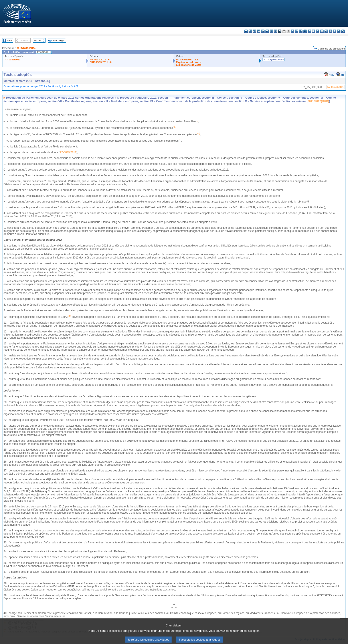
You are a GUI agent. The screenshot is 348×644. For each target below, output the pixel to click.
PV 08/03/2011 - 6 (100, 60)
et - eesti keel (267, 31)
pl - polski (318, 31)
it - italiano (292, 31)
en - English (276, 31)
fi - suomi (339, 31)
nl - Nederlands (313, 31)
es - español (250, 31)
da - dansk (259, 31)
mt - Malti (309, 31)
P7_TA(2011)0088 (274, 60)
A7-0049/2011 (13, 60)
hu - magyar (305, 31)
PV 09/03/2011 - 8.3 (187, 60)
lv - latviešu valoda (297, 31)
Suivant (38, 41)
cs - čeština (254, 31)
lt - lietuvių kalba (301, 31)
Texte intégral (59, 41)
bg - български (246, 31)
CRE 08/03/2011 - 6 (101, 62)
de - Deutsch (263, 31)
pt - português (322, 31)
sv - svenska (343, 31)
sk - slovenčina (330, 31)
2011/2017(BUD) (26, 48)
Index (9, 41)
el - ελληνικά (271, 31)
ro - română (326, 31)
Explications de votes (189, 62)
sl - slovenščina (335, 31)
